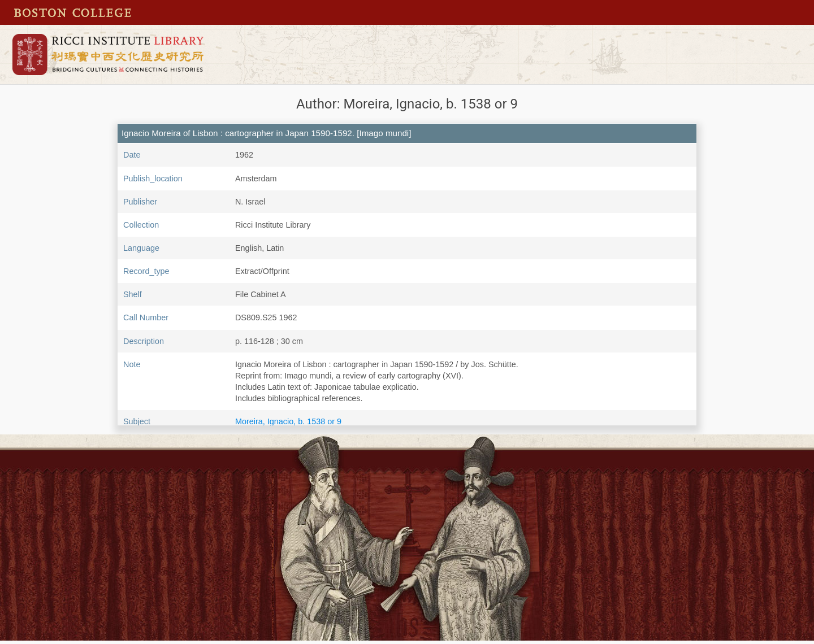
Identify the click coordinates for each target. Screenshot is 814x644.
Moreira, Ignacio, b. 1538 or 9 (288, 421)
